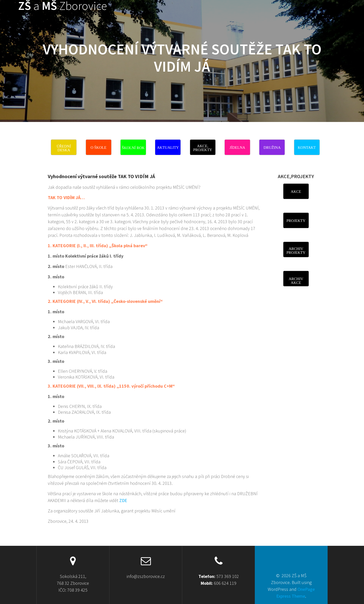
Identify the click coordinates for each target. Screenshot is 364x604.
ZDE (123, 500)
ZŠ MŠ (63, 6)
